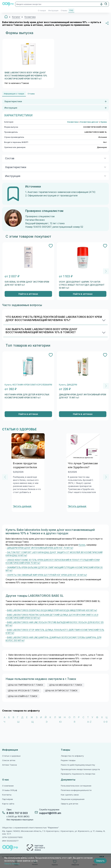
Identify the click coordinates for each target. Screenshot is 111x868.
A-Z (89, 722)
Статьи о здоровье (11, 756)
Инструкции (53, 11)
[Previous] (5, 477)
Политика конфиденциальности (76, 790)
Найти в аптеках (28, 294)
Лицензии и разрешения (73, 799)
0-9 (105, 722)
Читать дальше (22, 506)
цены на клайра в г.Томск (23, 696)
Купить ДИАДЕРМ (68, 385)
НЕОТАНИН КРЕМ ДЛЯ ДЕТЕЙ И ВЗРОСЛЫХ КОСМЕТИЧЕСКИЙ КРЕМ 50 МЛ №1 (27, 396)
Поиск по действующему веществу (78, 765)
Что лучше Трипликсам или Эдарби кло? (83, 465)
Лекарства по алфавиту (72, 756)
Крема (104, 122)
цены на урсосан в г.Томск (23, 691)
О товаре (42, 11)
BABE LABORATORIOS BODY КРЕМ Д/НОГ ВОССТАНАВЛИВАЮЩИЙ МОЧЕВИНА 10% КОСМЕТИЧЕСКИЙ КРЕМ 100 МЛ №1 (26, 76)
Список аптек (9, 760)
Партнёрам (8, 799)
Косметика (73, 122)
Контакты (7, 795)
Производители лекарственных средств (80, 769)
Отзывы (64, 11)
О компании (8, 786)
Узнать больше (12, 864)
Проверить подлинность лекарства (78, 774)
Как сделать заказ (70, 795)
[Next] (106, 271)
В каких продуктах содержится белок (25, 465)
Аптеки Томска (9, 765)
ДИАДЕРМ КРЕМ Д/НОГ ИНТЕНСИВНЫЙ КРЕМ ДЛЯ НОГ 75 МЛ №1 (83, 396)
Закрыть (100, 861)
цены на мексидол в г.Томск (66, 685)
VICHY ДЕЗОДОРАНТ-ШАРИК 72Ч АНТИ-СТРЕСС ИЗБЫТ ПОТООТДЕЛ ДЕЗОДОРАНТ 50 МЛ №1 (82, 285)
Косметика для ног (90, 122)
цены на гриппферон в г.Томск (26, 685)
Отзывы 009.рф (10, 790)
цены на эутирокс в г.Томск (61, 691)
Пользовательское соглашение (76, 786)
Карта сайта (8, 804)
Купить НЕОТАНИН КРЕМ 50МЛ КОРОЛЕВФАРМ (28, 385)
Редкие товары (68, 760)
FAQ (71, 10)
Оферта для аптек (70, 804)
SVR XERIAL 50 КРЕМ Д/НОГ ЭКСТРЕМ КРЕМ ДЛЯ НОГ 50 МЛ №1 (27, 283)
